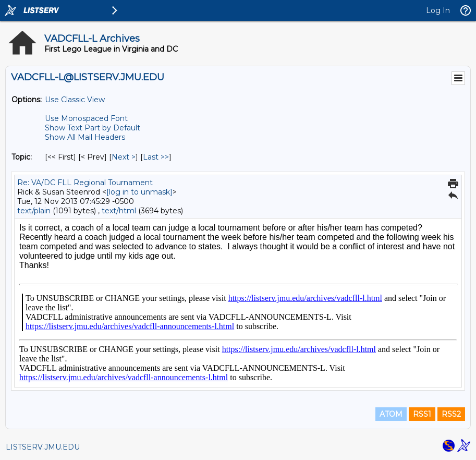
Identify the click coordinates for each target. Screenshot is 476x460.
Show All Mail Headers (85, 137)
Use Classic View (75, 100)
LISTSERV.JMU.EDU (43, 447)
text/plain (34, 211)
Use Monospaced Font (86, 118)
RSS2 (451, 414)
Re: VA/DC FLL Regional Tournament (85, 183)
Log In (438, 10)
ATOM (391, 414)
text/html (119, 211)
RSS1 (422, 414)
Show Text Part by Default (93, 128)
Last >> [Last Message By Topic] (156, 157)
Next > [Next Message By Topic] (124, 157)
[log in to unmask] (139, 192)
